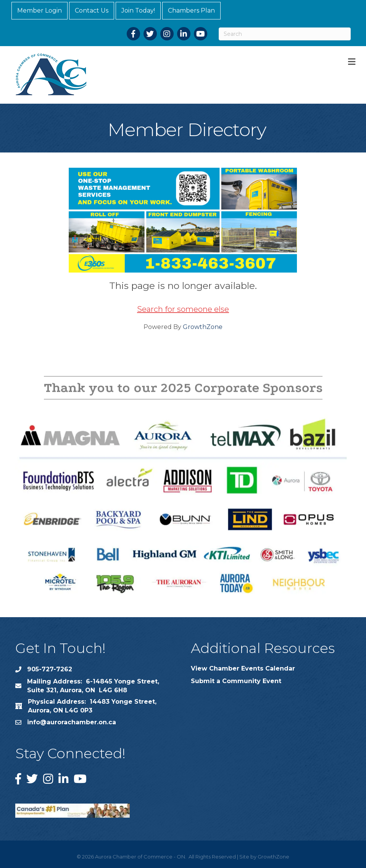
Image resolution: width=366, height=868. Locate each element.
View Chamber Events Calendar (243, 668)
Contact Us (92, 10)
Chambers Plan (191, 10)
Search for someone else (183, 309)
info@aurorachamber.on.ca (72, 722)
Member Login (40, 10)
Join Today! (138, 10)
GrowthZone (203, 327)
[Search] (285, 34)
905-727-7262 (50, 669)
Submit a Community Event (236, 681)
